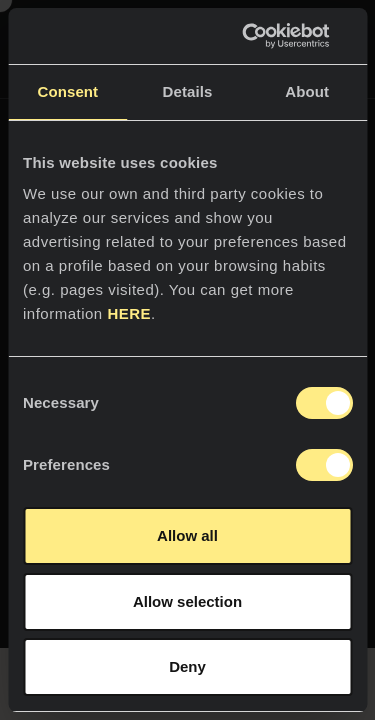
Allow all (187, 535)
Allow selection (187, 601)
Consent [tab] (67, 91)
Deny (187, 666)
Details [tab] (188, 91)
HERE (129, 313)
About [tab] (307, 91)
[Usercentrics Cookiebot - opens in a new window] (267, 36)
